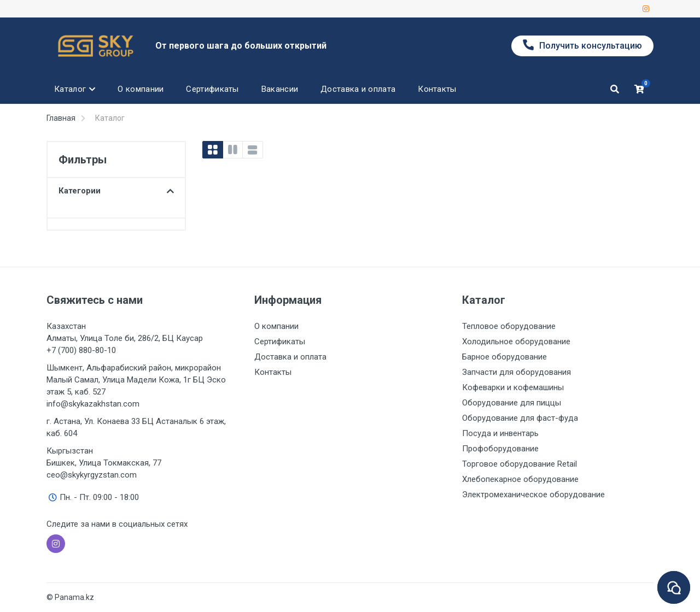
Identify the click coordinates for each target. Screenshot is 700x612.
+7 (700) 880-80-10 (81, 350)
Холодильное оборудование (516, 342)
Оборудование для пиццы (512, 403)
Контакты (273, 372)
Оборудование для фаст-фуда (520, 418)
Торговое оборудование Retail (520, 464)
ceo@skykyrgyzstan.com (92, 475)
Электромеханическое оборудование (533, 495)
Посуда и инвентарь (500, 433)
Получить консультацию (582, 45)
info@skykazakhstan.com (93, 404)
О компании (276, 326)
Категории (116, 191)
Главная (61, 118)
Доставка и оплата (290, 357)
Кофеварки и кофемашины (513, 387)
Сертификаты (280, 342)
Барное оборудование (504, 357)
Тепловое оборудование (509, 326)
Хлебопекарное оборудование (520, 479)
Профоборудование (500, 449)
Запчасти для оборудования (517, 372)
